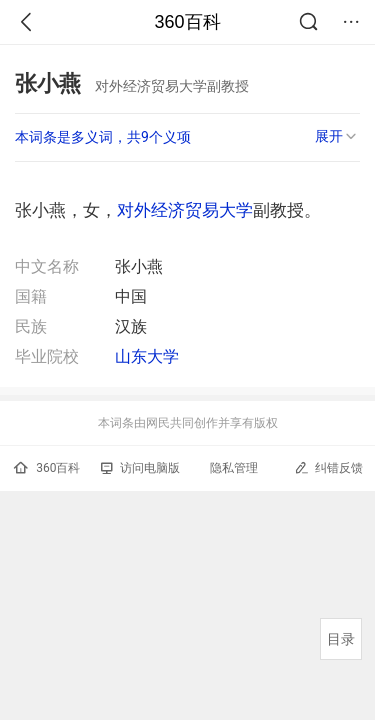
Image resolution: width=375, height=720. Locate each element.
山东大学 (147, 356)
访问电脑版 (140, 468)
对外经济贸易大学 (185, 210)
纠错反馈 (328, 467)
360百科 (187, 22)
